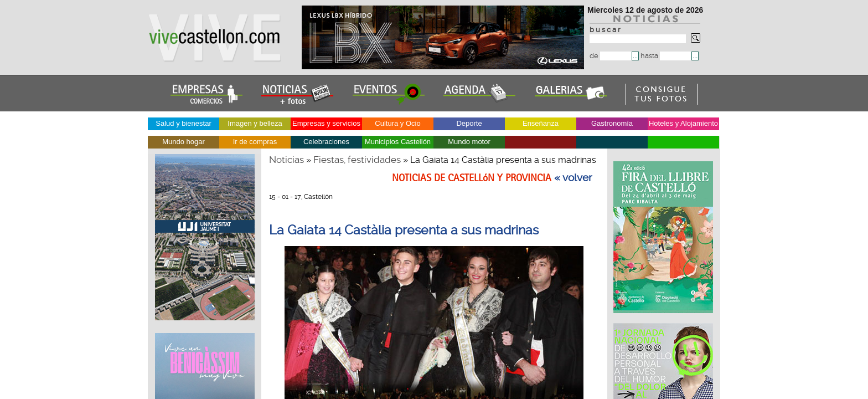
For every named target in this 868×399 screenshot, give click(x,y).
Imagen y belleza (255, 123)
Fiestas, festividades (357, 160)
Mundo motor (469, 142)
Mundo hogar (184, 142)
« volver (573, 178)
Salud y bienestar (183, 123)
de (611, 56)
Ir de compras (255, 142)
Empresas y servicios (326, 123)
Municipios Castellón (398, 142)
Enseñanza (541, 123)
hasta (666, 56)
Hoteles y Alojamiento (683, 123)
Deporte (469, 123)
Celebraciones (326, 142)
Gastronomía (612, 123)
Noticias (286, 160)
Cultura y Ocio (397, 123)
